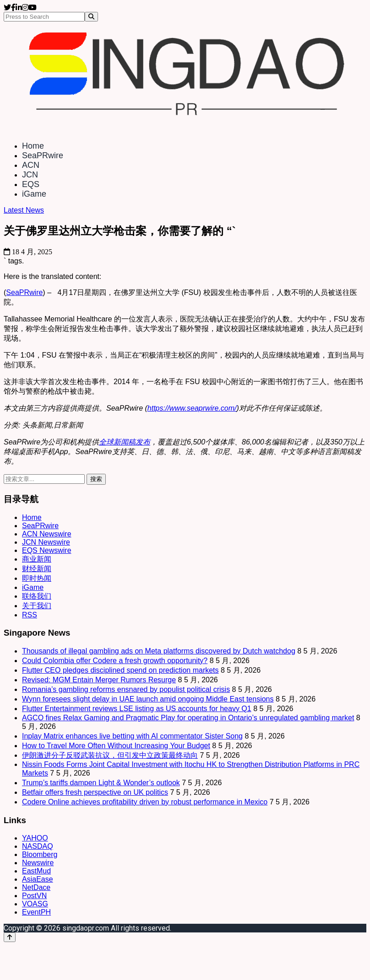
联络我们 (37, 596)
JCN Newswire (46, 542)
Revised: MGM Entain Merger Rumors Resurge (99, 680)
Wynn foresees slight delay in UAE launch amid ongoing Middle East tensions (148, 699)
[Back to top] (10, 937)
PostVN (34, 896)
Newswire (38, 863)
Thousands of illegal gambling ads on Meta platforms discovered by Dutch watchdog (159, 651)
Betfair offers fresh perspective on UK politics (95, 792)
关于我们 (37, 606)
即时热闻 (37, 578)
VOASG (35, 904)
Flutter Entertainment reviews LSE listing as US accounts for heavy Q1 (137, 709)
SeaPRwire (43, 155)
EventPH (36, 912)
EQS (31, 184)
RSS (30, 615)
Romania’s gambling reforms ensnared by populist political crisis (126, 689)
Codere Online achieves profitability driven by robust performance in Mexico (145, 802)
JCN (30, 175)
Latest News (24, 210)
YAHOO (35, 838)
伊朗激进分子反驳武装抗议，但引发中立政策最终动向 (110, 755)
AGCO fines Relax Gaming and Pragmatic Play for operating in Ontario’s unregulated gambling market (188, 718)
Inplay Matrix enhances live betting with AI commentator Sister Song (132, 736)
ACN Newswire (47, 534)
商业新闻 (37, 559)
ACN (31, 165)
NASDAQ (38, 846)
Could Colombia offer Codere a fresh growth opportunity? (115, 661)
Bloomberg (40, 854)
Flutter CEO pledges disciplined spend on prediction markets (120, 670)
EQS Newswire (47, 550)
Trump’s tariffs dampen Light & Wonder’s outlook (101, 783)
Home (33, 146)
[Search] (91, 17)
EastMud (36, 871)
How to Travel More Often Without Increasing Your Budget (116, 746)
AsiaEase (38, 879)
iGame (34, 194)
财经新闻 (37, 569)
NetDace (36, 887)
